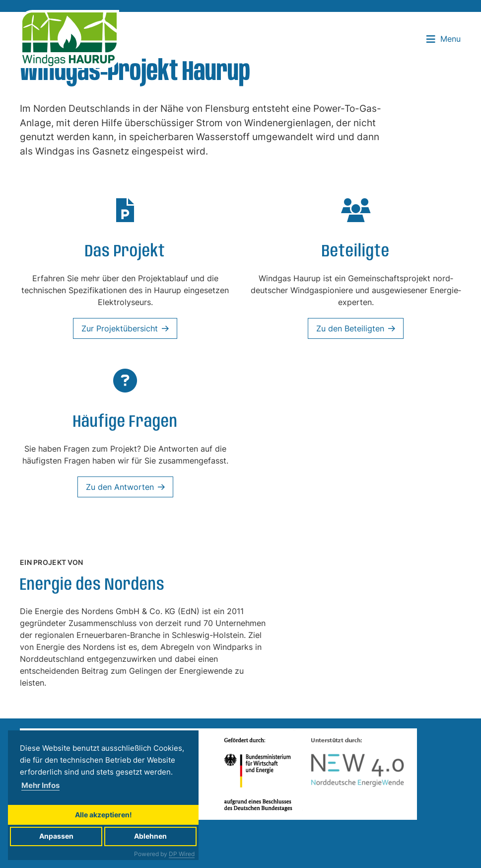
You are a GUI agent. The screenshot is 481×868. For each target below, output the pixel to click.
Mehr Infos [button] (40, 785)
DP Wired (182, 854)
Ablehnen (150, 836)
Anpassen (56, 836)
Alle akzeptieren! (103, 815)
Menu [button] (444, 39)
